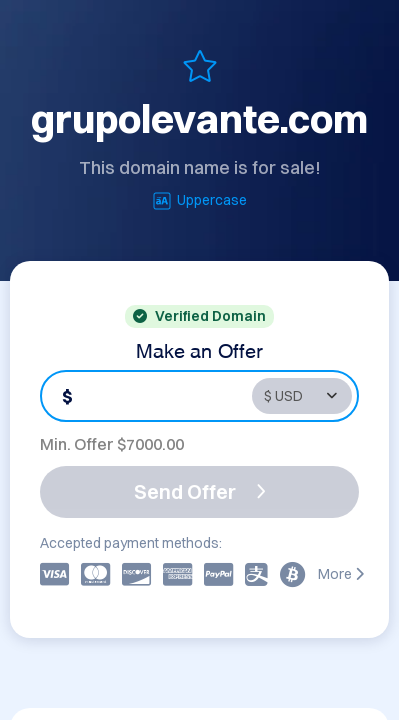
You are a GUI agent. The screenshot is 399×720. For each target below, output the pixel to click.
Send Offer (200, 491)
